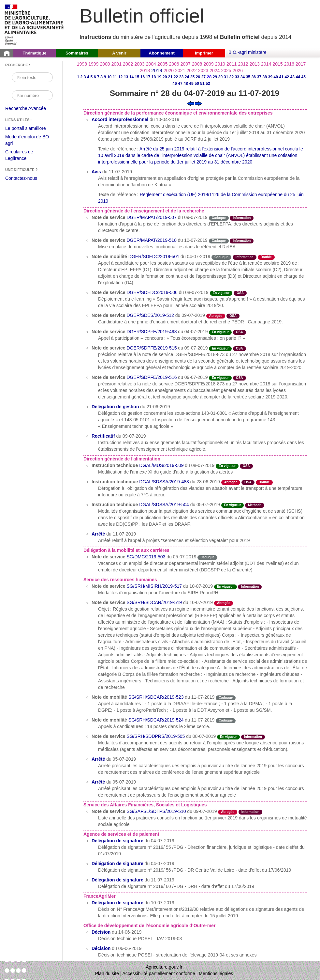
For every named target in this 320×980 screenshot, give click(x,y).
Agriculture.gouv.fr (164, 967)
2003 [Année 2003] (139, 64)
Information (242, 218)
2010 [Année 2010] (220, 64)
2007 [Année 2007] (186, 64)
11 (115, 77)
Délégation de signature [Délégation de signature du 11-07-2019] (117, 880)
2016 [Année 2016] (289, 64)
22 (176, 77)
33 (237, 77)
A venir (119, 53)
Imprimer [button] (204, 53)
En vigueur (221, 293)
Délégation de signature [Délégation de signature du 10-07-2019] (117, 903)
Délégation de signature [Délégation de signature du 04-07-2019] (117, 841)
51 (202, 84)
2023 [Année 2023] (203, 70)
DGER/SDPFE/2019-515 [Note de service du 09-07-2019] (152, 348)
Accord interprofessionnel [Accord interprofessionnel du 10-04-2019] (120, 119)
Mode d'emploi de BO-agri (28, 141)
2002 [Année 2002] (128, 64)
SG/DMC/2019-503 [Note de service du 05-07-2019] (146, 557)
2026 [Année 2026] (238, 70)
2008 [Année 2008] (197, 64)
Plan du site (107, 973)
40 (276, 77)
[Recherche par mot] (32, 77)
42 (287, 77)
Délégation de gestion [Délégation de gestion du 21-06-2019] (115, 407)
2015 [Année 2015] (277, 64)
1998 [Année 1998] (82, 64)
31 (226, 77)
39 (270, 77)
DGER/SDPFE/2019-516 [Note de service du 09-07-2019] (152, 377)
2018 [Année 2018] (145, 70)
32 (232, 77)
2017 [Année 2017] (301, 64)
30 (220, 77)
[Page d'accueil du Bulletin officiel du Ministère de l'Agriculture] (7, 53)
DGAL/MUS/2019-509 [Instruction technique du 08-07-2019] (161, 465)
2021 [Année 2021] (180, 70)
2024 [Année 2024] (215, 70)
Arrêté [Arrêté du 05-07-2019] (98, 759)
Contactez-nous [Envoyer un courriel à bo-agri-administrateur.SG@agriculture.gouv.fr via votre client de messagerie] (21, 178)
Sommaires (77, 53)
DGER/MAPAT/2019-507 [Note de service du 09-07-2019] (152, 217)
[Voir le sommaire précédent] (190, 103)
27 (204, 77)
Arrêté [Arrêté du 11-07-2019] (98, 534)
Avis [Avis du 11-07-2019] (96, 172)
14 (131, 77)
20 (165, 77)
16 (143, 77)
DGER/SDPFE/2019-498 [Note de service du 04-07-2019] (152, 332)
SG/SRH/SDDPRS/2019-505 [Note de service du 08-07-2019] (156, 736)
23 (181, 77)
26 (198, 77)
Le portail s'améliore (30, 129)
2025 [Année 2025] (226, 70)
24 (187, 77)
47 (180, 84)
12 (120, 77)
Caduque (219, 218)
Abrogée (216, 316)
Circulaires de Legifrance (24, 156)
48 (186, 84)
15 (137, 77)
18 (154, 77)
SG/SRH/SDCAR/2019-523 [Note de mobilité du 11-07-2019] (156, 697)
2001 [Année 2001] (116, 64)
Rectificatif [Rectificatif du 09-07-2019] (103, 436)
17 (148, 77)
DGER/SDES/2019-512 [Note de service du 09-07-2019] (150, 315)
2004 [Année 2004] (151, 64)
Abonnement (161, 53)
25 (192, 77)
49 (191, 84)
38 (265, 77)
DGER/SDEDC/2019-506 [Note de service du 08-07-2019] (152, 292)
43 (292, 77)
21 (170, 77)
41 (281, 77)
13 (126, 77)
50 (197, 84)
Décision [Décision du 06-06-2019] (101, 948)
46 (175, 84)
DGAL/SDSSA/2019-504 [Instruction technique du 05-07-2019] (164, 505)
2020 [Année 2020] (169, 70)
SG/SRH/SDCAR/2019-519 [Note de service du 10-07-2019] (154, 602)
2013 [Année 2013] (255, 64)
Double (266, 257)
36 (254, 77)
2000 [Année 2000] (105, 64)
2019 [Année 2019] (157, 70)
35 (248, 77)
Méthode (255, 505)
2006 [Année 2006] (174, 64)
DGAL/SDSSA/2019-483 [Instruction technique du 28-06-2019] (164, 482)
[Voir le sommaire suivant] (199, 103)
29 (215, 77)
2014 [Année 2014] (266, 64)
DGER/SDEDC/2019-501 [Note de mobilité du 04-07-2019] (154, 257)
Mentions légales (216, 973)
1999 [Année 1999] (93, 64)
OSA (240, 293)
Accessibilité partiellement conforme (159, 973)
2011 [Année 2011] (232, 64)
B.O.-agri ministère (247, 52)
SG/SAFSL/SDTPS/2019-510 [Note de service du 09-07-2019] (156, 811)
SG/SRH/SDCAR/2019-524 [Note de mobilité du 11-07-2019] (156, 720)
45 (304, 77)
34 (243, 77)
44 (298, 77)
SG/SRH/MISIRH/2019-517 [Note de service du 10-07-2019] (154, 586)
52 (208, 84)
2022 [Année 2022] (192, 70)
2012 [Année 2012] (243, 64)
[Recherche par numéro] (32, 95)
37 (259, 77)
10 (109, 77)
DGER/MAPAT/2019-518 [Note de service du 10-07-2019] (152, 240)
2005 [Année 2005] (162, 64)
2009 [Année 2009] (208, 64)
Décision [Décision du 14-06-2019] (101, 932)
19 (159, 77)
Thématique (35, 53)
